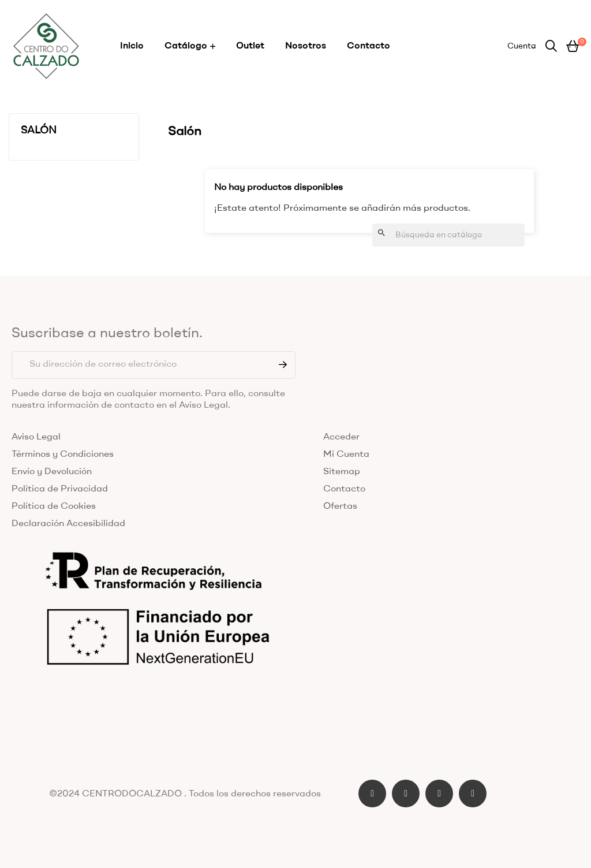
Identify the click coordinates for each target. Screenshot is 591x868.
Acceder (341, 437)
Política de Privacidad (60, 489)
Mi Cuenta (346, 455)
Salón (39, 131)
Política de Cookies (54, 506)
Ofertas (340, 506)
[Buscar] (448, 235)
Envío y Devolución (52, 472)
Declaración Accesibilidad (68, 524)
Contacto (344, 489)
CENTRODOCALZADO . (134, 794)
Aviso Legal (36, 437)
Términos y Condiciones (63, 455)
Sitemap (342, 472)
